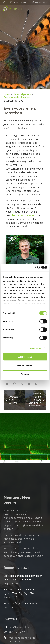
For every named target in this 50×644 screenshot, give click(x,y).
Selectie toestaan (25, 365)
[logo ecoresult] (12, 9)
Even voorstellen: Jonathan (17, 97)
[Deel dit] (14, 384)
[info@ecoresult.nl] (6, 627)
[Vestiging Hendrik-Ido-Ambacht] (6, 638)
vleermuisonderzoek (23, 215)
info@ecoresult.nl (19, 627)
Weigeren (25, 374)
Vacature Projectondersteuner (21, 603)
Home (7, 94)
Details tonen (35, 348)
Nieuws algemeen (22, 94)
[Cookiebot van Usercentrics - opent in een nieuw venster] (36, 268)
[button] (4, 2)
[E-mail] (7, 384)
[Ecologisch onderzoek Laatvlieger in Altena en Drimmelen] (25, 438)
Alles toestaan (25, 357)
